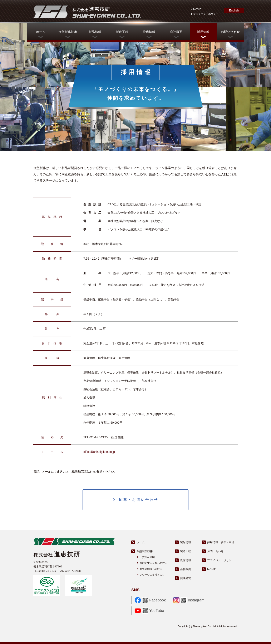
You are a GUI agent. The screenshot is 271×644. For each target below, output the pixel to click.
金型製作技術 (68, 32)
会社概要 (176, 32)
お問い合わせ (230, 32)
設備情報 (149, 32)
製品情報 (95, 32)
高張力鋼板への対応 (151, 569)
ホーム (41, 32)
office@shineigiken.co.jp (99, 452)
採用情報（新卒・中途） (222, 542)
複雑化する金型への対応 (153, 563)
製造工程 (122, 32)
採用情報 (203, 32)
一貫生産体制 (147, 557)
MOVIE (197, 9)
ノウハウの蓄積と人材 (152, 575)
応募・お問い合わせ (139, 500)
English (234, 11)
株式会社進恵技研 (87, 12)
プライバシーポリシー (206, 14)
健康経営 (186, 578)
